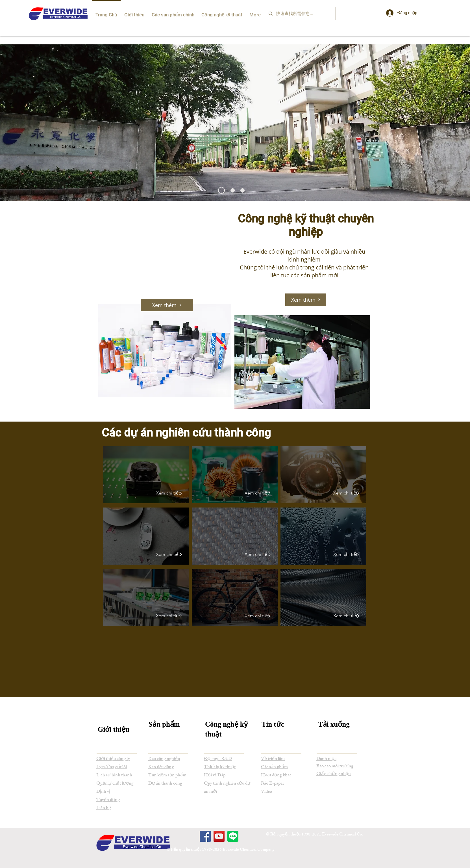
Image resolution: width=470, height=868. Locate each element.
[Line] (233, 836)
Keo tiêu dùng (161, 767)
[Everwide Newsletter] (221, 190)
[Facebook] (205, 836)
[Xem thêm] (306, 300)
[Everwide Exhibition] (242, 190)
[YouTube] (219, 836)
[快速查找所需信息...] (300, 14)
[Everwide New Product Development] (233, 190)
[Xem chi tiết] (167, 493)
